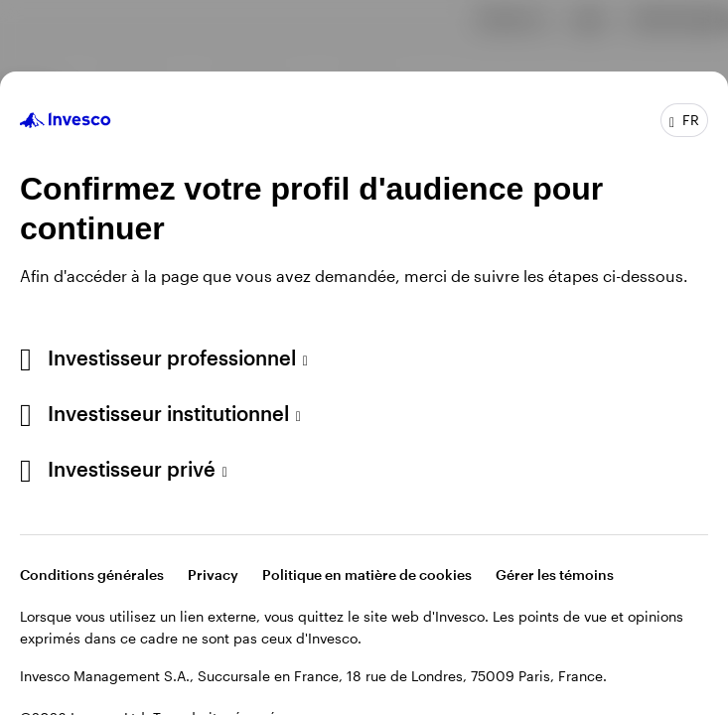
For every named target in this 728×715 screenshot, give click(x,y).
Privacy (213, 574)
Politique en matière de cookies (367, 574)
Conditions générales (92, 574)
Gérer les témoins (555, 574)
